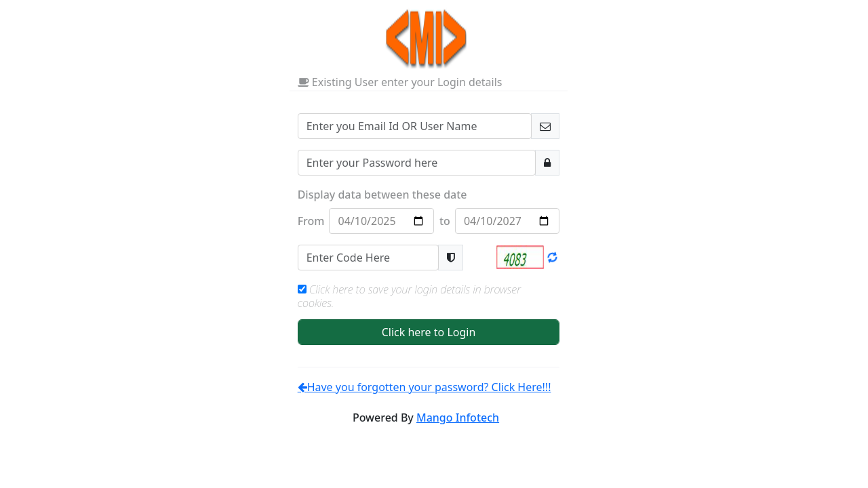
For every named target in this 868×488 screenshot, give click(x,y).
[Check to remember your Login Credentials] (302, 289)
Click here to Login (429, 332)
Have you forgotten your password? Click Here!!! (425, 387)
